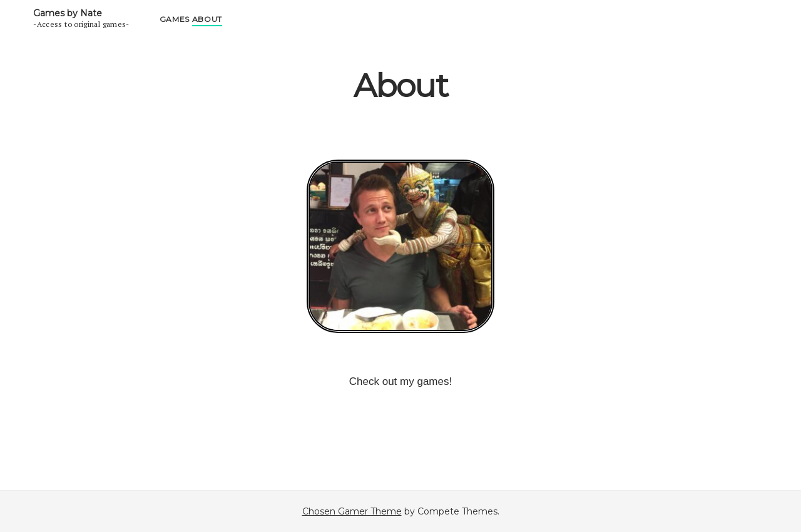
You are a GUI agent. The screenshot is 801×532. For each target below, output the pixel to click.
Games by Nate (68, 13)
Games (175, 19)
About (207, 19)
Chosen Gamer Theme (352, 511)
